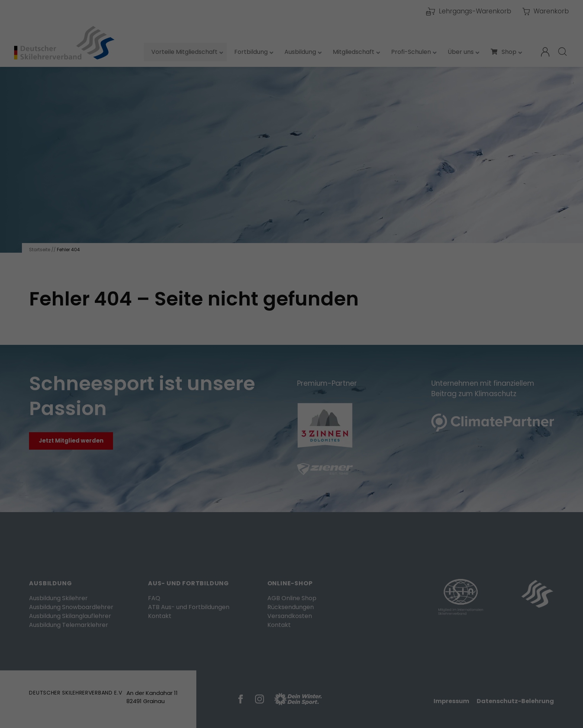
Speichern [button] (291, 183)
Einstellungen (212, 117)
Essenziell (212, 135)
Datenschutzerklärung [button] (295, 209)
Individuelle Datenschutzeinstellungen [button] (292, 199)
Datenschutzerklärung (224, 109)
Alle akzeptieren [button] (291, 161)
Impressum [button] (333, 209)
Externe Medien (358, 135)
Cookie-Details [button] (254, 209)
